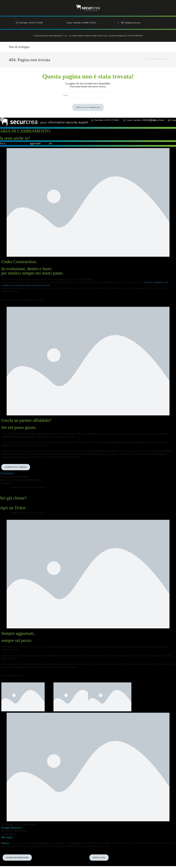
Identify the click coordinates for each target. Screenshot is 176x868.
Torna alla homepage (88, 110)
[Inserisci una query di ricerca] (88, 95)
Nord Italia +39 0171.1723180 (59, 23)
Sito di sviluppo (19, 47)
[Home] (148, 59)
